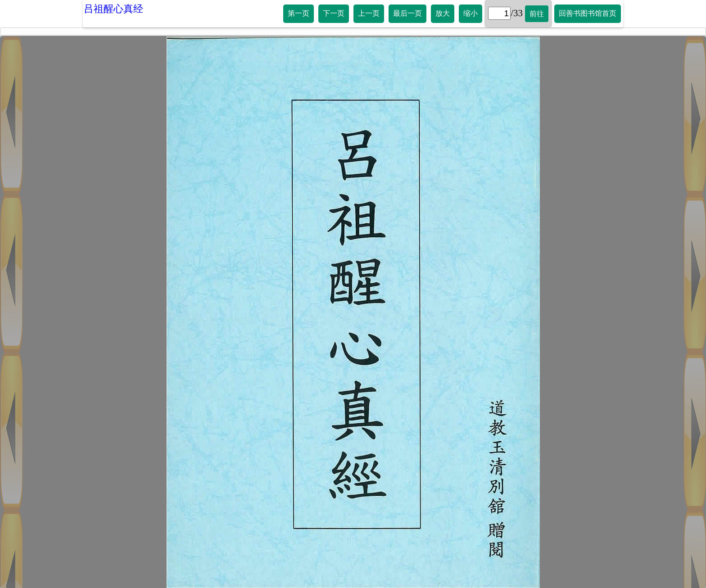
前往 (537, 14)
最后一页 (407, 13)
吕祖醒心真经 (113, 9)
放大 (443, 13)
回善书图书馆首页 (588, 13)
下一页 (334, 13)
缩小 (471, 13)
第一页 (299, 13)
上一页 (369, 13)
